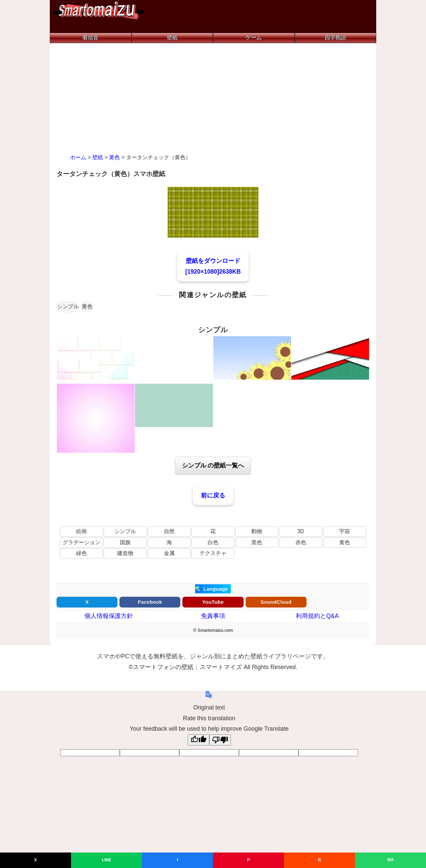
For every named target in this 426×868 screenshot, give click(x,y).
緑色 (81, 553)
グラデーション (81, 542)
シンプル (68, 306)
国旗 (125, 542)
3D (300, 531)
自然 (169, 531)
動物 (257, 531)
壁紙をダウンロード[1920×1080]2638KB (213, 266)
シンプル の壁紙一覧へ (213, 465)
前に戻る (213, 495)
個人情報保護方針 (109, 616)
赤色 (301, 542)
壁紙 (172, 38)
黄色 (87, 306)
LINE (106, 860)
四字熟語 (335, 38)
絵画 (81, 531)
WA (390, 860)
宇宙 (345, 531)
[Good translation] (199, 740)
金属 (169, 553)
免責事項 (213, 616)
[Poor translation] (220, 740)
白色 (213, 542)
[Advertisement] (213, 100)
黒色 (257, 542)
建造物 (125, 553)
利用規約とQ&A (317, 616)
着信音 (91, 38)
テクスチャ (213, 553)
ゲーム (254, 38)
